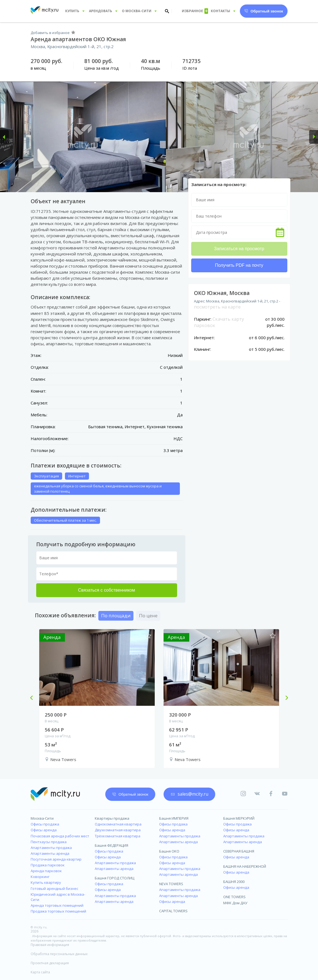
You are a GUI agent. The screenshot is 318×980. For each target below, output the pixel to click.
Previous (34, 698)
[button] (4, 137)
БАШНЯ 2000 (234, 882)
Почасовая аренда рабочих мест (60, 836)
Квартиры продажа (112, 818)
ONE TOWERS (234, 897)
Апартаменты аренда (50, 853)
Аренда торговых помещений (57, 905)
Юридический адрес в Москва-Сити (58, 897)
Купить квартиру (46, 882)
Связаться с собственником (107, 590)
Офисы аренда (44, 830)
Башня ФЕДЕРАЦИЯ (111, 845)
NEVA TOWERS (171, 884)
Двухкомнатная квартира (118, 830)
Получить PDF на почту (239, 265)
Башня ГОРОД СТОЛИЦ (115, 878)
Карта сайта (40, 972)
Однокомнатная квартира (118, 824)
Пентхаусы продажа (49, 842)
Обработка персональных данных (59, 954)
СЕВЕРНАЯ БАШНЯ (239, 851)
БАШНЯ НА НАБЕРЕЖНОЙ (245, 866)
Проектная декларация (50, 963)
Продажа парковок (48, 865)
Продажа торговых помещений (58, 911)
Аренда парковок (46, 871)
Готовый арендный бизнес (54, 888)
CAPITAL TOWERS (173, 911)
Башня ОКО (169, 851)
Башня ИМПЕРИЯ (174, 818)
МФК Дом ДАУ (235, 903)
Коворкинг (40, 877)
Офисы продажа (45, 824)
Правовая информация (50, 945)
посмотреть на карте (217, 307)
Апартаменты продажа (51, 848)
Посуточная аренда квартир (56, 859)
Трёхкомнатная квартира (118, 836)
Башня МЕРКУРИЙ (239, 818)
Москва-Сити (42, 818)
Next (285, 698)
